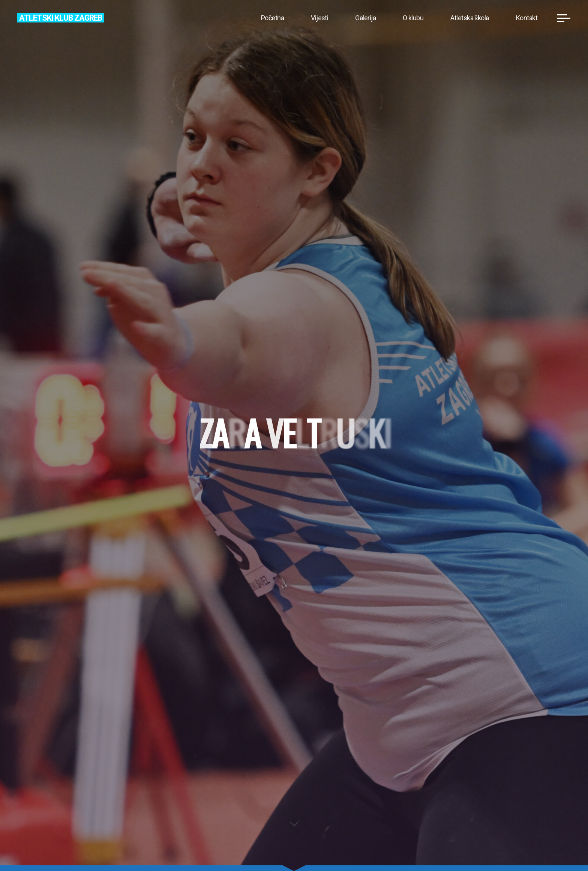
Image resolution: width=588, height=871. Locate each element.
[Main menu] (564, 18)
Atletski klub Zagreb (61, 17)
